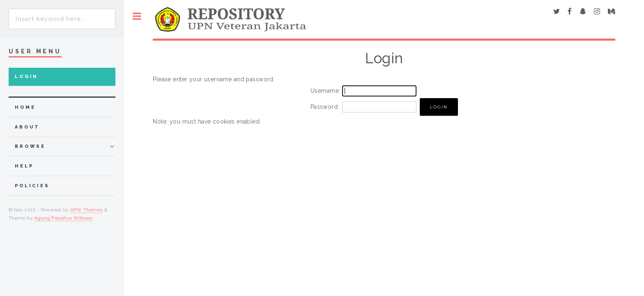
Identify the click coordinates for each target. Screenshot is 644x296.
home (25, 107)
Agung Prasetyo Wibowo (63, 218)
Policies (32, 186)
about (27, 127)
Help (24, 166)
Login (26, 77)
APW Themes (87, 210)
